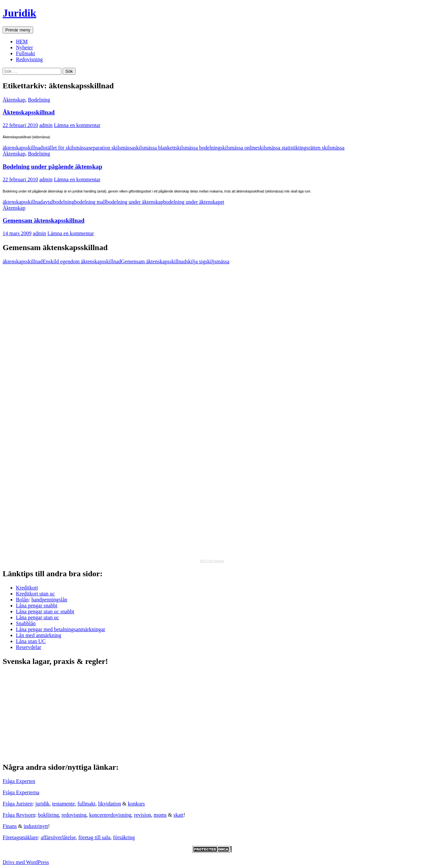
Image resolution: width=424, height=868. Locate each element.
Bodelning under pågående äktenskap (53, 167)
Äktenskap (14, 100)
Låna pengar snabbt (37, 606)
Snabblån (26, 623)
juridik (43, 804)
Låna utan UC (31, 641)
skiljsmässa (217, 261)
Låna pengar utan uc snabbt (45, 611)
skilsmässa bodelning (198, 148)
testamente (63, 804)
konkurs (136, 804)
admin (46, 125)
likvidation (109, 804)
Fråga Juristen (18, 804)
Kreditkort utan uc (35, 594)
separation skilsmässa (111, 148)
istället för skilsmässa (66, 148)
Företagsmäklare (20, 837)
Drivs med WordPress (26, 862)
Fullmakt (26, 53)
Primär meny (18, 30)
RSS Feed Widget (212, 561)
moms (160, 815)
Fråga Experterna (21, 792)
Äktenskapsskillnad (29, 112)
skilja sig (196, 261)
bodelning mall (90, 202)
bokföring (49, 815)
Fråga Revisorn (19, 815)
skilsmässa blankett (155, 148)
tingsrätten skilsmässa (321, 148)
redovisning (74, 815)
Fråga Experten (19, 781)
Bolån (22, 600)
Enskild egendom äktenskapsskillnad (82, 261)
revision (142, 815)
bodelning (64, 202)
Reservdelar (28, 647)
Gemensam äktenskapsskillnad (44, 220)
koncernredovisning (110, 815)
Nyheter (25, 47)
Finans (10, 826)
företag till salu (95, 837)
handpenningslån (49, 600)
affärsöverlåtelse (58, 837)
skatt (179, 815)
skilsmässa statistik (278, 148)
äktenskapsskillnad (23, 148)
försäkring (124, 837)
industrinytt (36, 826)
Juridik (19, 13)
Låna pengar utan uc (37, 617)
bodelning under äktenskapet (194, 202)
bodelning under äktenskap (134, 202)
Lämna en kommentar (77, 125)
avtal (48, 202)
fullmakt (86, 804)
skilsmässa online (239, 148)
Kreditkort (27, 588)
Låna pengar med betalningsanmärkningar (61, 629)
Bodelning (39, 100)
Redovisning (29, 59)
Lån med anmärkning (39, 635)
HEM (22, 42)
